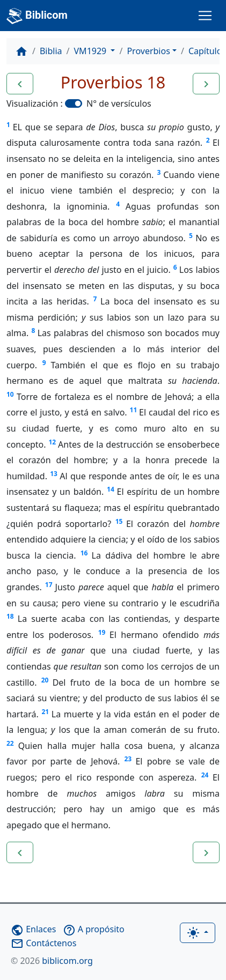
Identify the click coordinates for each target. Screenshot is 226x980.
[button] (20, 84)
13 (54, 474)
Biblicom (37, 16)
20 (45, 680)
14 (111, 489)
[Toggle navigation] (205, 16)
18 (10, 616)
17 (49, 585)
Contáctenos (43, 943)
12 (52, 442)
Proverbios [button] (148, 51)
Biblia (51, 51)
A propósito (94, 929)
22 (10, 743)
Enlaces (33, 929)
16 (84, 553)
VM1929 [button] (92, 51)
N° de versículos (119, 103)
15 (119, 521)
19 (102, 632)
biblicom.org (52, 961)
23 (128, 759)
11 (134, 410)
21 (45, 712)
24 (205, 775)
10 (10, 394)
